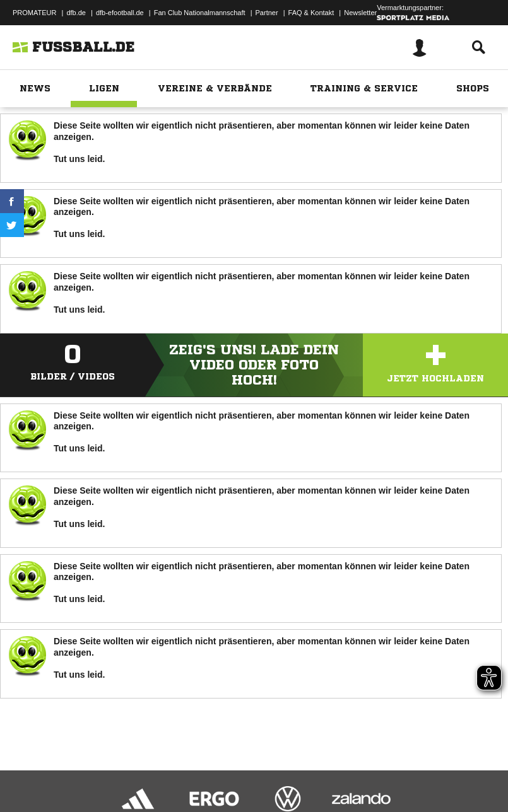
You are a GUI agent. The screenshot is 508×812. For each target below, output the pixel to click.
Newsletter (360, 13)
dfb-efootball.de (120, 13)
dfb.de (76, 13)
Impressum (27, 770)
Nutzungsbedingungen (168, 770)
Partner (267, 13)
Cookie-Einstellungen (379, 770)
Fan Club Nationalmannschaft (200, 13)
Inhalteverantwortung (302, 770)
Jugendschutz (236, 770)
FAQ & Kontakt (311, 13)
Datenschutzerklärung (89, 770)
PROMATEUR (34, 13)
